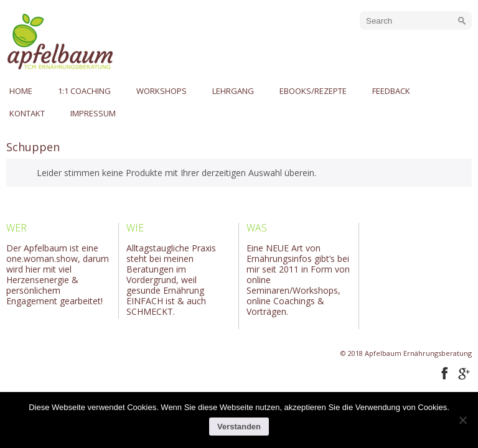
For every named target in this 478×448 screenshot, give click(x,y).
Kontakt (27, 113)
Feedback (391, 91)
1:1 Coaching (84, 91)
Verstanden (239, 427)
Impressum (93, 113)
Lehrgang (233, 91)
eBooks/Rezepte (313, 91)
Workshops (162, 91)
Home (21, 91)
